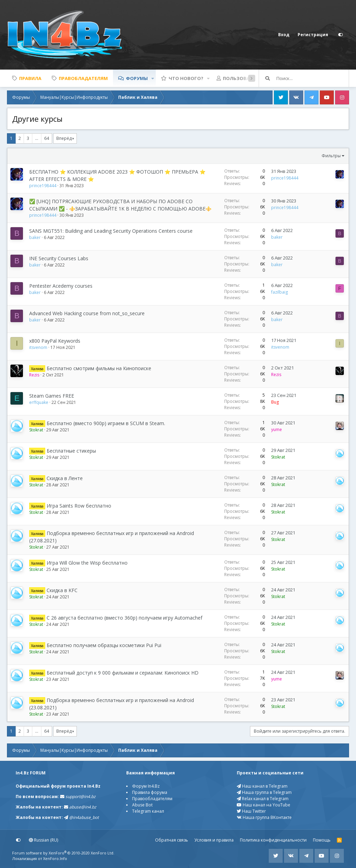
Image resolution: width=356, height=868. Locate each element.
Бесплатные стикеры (71, 451)
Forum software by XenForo (63, 853)
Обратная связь (172, 840)
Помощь (322, 840)
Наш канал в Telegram (262, 786)
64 (47, 138)
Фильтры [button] (331, 156)
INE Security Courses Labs (59, 258)
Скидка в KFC (62, 590)
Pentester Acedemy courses (61, 286)
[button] (153, 78)
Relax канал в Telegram (263, 799)
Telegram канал (148, 811)
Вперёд (64, 138)
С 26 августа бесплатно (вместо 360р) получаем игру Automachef (124, 618)
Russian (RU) (43, 840)
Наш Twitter (251, 811)
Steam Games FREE (52, 396)
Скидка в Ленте (65, 478)
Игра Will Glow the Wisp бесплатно (87, 563)
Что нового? (186, 78)
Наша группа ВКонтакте (264, 817)
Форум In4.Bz (146, 786)
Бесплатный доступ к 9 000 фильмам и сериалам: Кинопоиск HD (123, 673)
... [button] (37, 138)
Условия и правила (214, 840)
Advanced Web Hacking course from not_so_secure (87, 313)
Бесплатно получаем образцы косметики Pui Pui (104, 645)
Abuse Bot (142, 805)
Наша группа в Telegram (264, 792)
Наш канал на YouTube (264, 805)
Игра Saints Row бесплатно (79, 506)
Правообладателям (152, 799)
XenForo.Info (55, 858)
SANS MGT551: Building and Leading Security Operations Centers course (111, 231)
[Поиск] (313, 78)
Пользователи (242, 78)
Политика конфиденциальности (273, 840)
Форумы (137, 78)
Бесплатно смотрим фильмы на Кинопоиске (99, 368)
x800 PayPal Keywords (55, 341)
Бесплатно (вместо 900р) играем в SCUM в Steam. (106, 423)
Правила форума (150, 792)
